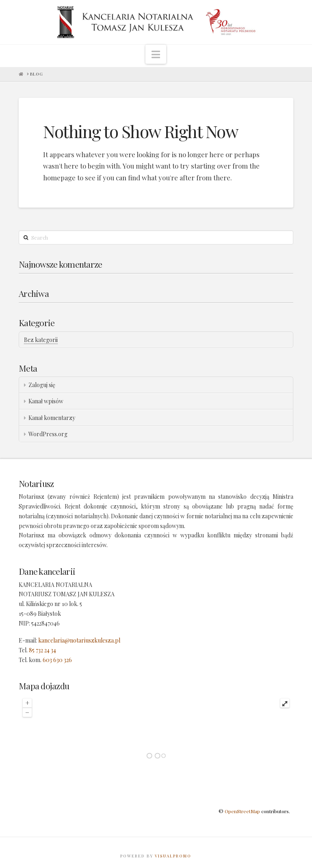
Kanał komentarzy (52, 418)
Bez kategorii (41, 340)
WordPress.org (48, 434)
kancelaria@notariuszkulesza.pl (79, 640)
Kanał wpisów (46, 401)
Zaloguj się (42, 385)
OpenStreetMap (242, 811)
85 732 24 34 (42, 650)
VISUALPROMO (173, 856)
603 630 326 (57, 660)
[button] (156, 54)
